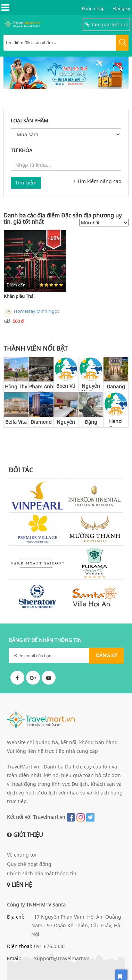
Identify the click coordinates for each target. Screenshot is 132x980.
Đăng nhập (93, 8)
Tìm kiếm (26, 183)
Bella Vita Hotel (16, 423)
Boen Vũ (66, 386)
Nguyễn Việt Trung (91, 387)
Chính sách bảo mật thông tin (42, 873)
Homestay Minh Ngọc (32, 312)
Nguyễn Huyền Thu (66, 423)
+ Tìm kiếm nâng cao (97, 181)
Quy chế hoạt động (29, 864)
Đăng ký (122, 8)
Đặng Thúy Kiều (91, 423)
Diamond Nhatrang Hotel (41, 423)
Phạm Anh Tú (41, 388)
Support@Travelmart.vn (62, 958)
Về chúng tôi (22, 855)
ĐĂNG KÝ (106, 655)
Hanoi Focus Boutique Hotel (116, 422)
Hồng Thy (16, 386)
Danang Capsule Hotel (116, 388)
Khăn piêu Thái (19, 296)
